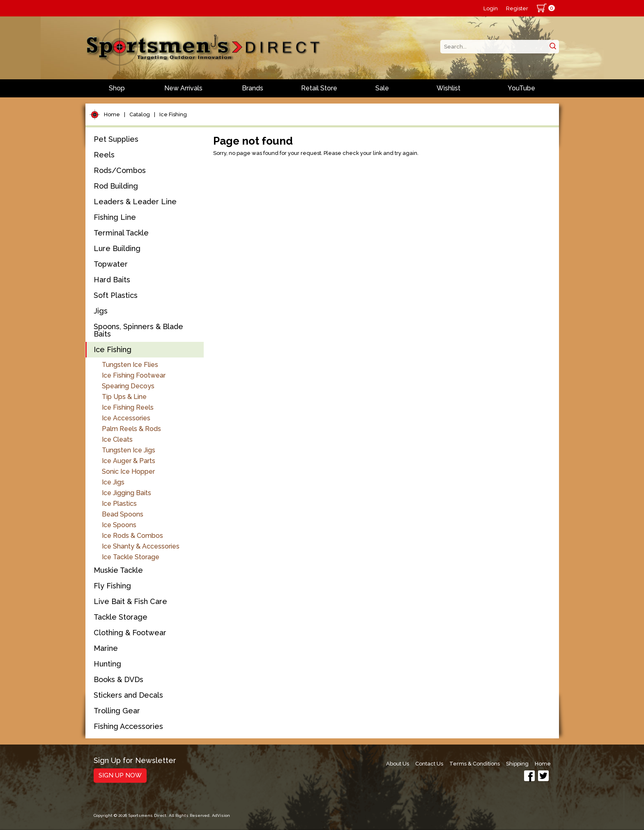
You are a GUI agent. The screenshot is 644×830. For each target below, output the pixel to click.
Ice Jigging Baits (126, 493)
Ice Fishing (173, 114)
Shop (117, 88)
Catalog (140, 114)
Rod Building (116, 186)
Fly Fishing (112, 586)
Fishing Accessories (128, 726)
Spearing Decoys (128, 386)
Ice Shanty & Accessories (141, 546)
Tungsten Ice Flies (130, 365)
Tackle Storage (121, 617)
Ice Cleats (117, 439)
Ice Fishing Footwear (134, 375)
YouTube (521, 88)
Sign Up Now (120, 775)
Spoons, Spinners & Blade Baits (138, 330)
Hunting (107, 664)
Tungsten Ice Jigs (129, 450)
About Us (398, 764)
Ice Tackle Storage (131, 557)
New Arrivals (183, 88)
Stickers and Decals (128, 695)
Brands (253, 88)
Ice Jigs (113, 482)
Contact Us (429, 764)
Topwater (111, 264)
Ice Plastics (119, 504)
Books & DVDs (118, 679)
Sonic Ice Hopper (128, 471)
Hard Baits (112, 280)
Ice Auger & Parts (129, 461)
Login (491, 8)
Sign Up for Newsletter (135, 761)
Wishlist (448, 88)
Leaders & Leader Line (135, 202)
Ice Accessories (126, 418)
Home (112, 114)
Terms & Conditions (475, 764)
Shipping (517, 764)
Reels (104, 155)
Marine (106, 648)
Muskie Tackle (118, 570)
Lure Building (117, 248)
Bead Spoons (123, 514)
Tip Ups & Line (124, 397)
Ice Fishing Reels (128, 407)
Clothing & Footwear (130, 633)
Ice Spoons (119, 525)
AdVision (221, 815)
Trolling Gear (117, 711)
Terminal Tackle (121, 233)
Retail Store (319, 88)
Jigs (101, 311)
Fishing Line (115, 217)
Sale (382, 88)
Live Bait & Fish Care (130, 601)
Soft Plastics (116, 295)
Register (517, 8)
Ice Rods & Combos (132, 536)
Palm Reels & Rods (131, 429)
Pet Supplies (116, 139)
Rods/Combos (120, 170)
